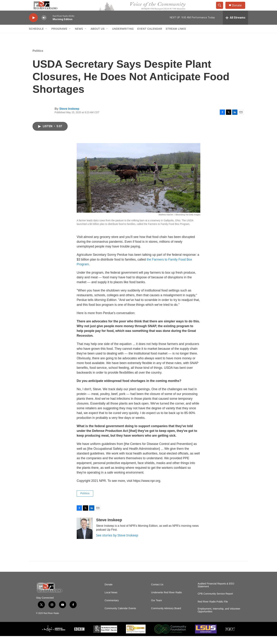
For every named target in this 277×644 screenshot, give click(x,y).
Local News (111, 600)
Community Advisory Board (166, 616)
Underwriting (123, 37)
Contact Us (157, 593)
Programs (59, 37)
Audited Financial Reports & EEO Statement (216, 593)
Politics (38, 59)
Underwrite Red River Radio (166, 600)
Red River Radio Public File (213, 610)
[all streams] (235, 26)
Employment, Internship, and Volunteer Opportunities (219, 618)
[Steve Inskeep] (85, 536)
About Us (98, 37)
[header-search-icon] (221, 9)
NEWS (79, 37)
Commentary (112, 608)
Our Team (156, 608)
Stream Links (176, 37)
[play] (33, 26)
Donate (239, 9)
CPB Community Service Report (215, 602)
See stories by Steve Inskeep (117, 543)
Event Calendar (150, 37)
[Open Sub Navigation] (46, 37)
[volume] (44, 26)
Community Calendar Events (120, 616)
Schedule (36, 37)
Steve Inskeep (69, 117)
